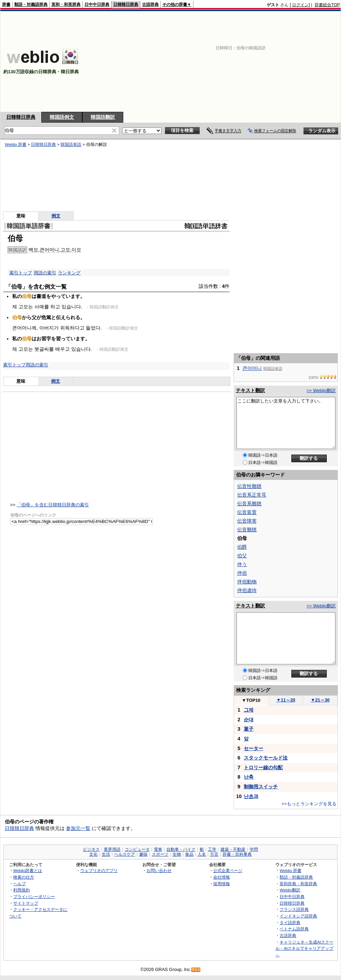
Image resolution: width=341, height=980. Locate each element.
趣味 (143, 854)
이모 (76, 250)
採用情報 (222, 884)
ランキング (69, 273)
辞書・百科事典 (237, 854)
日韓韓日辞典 (126, 5)
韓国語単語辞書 (28, 226)
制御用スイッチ (261, 787)
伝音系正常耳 (252, 495)
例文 (56, 216)
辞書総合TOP (327, 5)
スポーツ (160, 854)
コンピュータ (137, 849)
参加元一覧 (78, 828)
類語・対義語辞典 (31, 5)
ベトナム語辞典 (294, 929)
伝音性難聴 (249, 486)
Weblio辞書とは (28, 870)
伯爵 (242, 547)
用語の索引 (45, 273)
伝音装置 (247, 512)
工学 (212, 849)
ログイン (300, 5)
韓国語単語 (71, 144)
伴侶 (242, 573)
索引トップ (21, 273)
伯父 (242, 556)
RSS (196, 970)
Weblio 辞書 (16, 144)
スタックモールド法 (266, 758)
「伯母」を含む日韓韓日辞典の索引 (53, 505)
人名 (202, 854)
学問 (254, 849)
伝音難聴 (247, 530)
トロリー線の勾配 (263, 767)
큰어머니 (49, 250)
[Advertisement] (240, 61)
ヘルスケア (125, 854)
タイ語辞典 (290, 923)
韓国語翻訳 (103, 117)
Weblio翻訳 (290, 890)
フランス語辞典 (294, 909)
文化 (93, 854)
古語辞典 (150, 5)
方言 (214, 854)
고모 (65, 250)
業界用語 (112, 849)
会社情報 (222, 877)
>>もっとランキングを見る (309, 804)
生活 (106, 854)
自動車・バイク (181, 849)
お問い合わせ (159, 870)
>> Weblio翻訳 (321, 391)
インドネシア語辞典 (298, 916)
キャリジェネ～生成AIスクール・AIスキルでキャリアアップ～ (304, 948)
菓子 (249, 729)
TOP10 (251, 700)
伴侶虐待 (247, 590)
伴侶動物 (247, 582)
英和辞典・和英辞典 (298, 884)
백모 (33, 250)
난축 (249, 777)
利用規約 (22, 890)
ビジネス (91, 849)
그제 (249, 710)
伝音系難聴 (249, 504)
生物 (177, 854)
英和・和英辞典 (66, 5)
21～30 (320, 700)
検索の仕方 (24, 877)
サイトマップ (26, 903)
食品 (189, 854)
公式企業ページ (228, 870)
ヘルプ (19, 884)
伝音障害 (247, 521)
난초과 (251, 796)
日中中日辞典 (97, 5)
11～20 (286, 700)
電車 (158, 849)
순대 (249, 720)
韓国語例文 (62, 117)
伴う (242, 564)
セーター (253, 748)
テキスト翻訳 (250, 390)
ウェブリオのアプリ (99, 870)
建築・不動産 (233, 849)
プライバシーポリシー (34, 896)
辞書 (6, 5)
